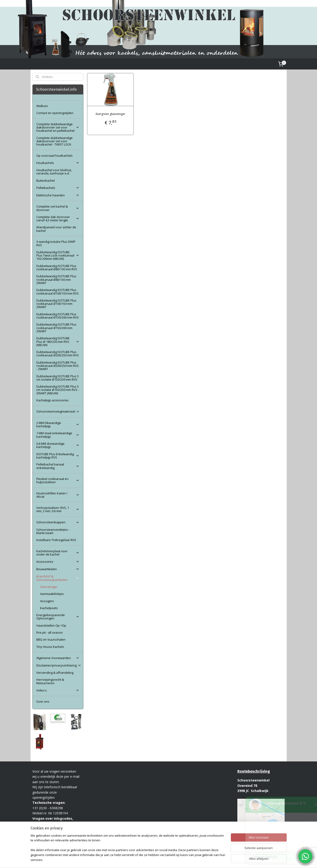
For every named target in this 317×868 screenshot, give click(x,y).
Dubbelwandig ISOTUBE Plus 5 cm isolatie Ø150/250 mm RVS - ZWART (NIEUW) (58, 390)
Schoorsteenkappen (58, 522)
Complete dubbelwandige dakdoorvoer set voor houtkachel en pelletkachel (58, 127)
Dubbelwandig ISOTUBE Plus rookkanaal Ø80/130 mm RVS (57, 267)
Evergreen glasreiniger (111, 114)
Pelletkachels (58, 188)
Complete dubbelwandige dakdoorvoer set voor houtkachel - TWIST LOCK (55, 141)
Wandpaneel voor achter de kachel (56, 229)
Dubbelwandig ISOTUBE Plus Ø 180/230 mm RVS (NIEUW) (58, 342)
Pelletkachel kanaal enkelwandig (58, 466)
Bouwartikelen (58, 569)
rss (157, 859)
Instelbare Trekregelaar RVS (56, 540)
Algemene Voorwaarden (58, 658)
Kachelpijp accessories (53, 400)
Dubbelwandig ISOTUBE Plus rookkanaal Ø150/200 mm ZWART (56, 328)
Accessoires (58, 562)
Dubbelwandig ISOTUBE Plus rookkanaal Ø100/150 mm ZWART (56, 304)
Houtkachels (58, 163)
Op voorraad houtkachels (55, 156)
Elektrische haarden (58, 195)
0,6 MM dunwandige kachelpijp (58, 445)
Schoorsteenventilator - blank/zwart (53, 531)
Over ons (43, 701)
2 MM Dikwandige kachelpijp (58, 424)
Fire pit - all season (49, 632)
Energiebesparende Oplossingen (58, 617)
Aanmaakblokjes (52, 594)
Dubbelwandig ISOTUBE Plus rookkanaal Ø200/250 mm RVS (58, 354)
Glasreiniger (49, 587)
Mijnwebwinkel (215, 859)
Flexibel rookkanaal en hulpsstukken (58, 480)
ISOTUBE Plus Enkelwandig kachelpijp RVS (58, 456)
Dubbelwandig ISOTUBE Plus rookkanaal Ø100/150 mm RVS (58, 292)
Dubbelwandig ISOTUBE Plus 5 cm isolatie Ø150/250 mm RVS (58, 378)
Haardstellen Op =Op (51, 625)
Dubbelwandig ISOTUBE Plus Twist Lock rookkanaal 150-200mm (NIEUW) (58, 255)
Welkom (42, 106)
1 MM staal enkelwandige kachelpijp (58, 435)
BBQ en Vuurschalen (51, 639)
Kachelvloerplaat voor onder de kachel (58, 553)
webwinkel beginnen (175, 859)
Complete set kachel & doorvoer (58, 208)
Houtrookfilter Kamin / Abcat (58, 495)
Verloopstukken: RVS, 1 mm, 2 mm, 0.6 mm (58, 509)
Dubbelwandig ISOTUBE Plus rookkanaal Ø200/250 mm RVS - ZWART (58, 366)
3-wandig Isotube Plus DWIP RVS (56, 243)
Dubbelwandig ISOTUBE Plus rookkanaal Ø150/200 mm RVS (58, 316)
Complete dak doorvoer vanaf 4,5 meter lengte (58, 219)
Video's (58, 690)
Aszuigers (47, 601)
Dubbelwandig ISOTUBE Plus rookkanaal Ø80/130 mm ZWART (56, 279)
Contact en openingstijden (55, 113)
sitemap (147, 859)
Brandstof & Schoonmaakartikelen (58, 578)
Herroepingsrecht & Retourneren (50, 681)
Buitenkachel (46, 181)
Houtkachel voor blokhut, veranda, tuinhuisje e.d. (54, 172)
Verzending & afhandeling (55, 673)
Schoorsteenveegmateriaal (58, 411)
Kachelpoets (49, 608)
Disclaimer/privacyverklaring (59, 665)
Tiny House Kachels (50, 647)
